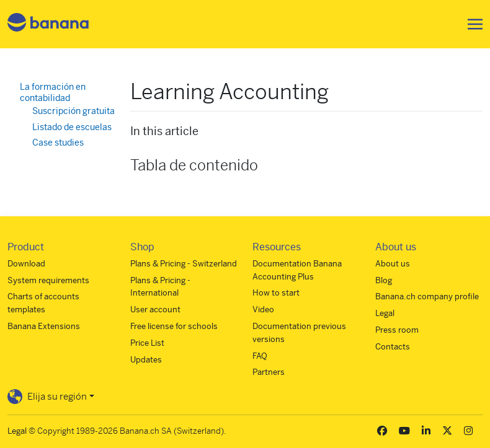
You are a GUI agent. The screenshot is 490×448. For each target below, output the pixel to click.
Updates (146, 360)
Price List (147, 343)
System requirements (48, 280)
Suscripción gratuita (73, 111)
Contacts (393, 347)
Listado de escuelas (72, 127)
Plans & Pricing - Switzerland (184, 264)
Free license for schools (174, 326)
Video (263, 310)
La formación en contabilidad (53, 92)
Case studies (58, 143)
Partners (269, 372)
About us (393, 264)
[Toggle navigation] (471, 24)
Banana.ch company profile (427, 296)
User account (155, 310)
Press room (397, 330)
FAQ (260, 356)
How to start (276, 293)
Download (26, 264)
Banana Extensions (44, 326)
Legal (385, 313)
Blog (384, 280)
